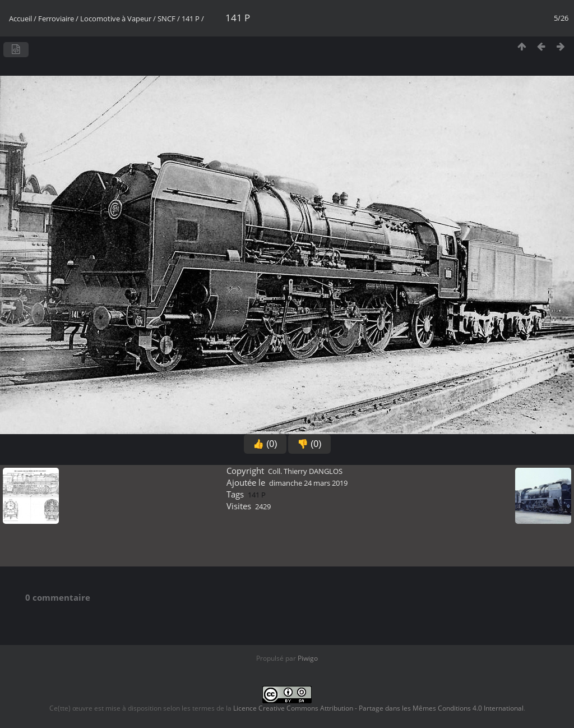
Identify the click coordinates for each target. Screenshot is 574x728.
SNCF (166, 19)
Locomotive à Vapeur (116, 19)
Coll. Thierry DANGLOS (305, 471)
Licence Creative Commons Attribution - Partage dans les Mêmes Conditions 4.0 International (378, 708)
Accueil (20, 19)
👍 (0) (265, 444)
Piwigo (308, 658)
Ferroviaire (56, 19)
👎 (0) (309, 444)
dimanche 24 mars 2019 (308, 483)
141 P (191, 19)
